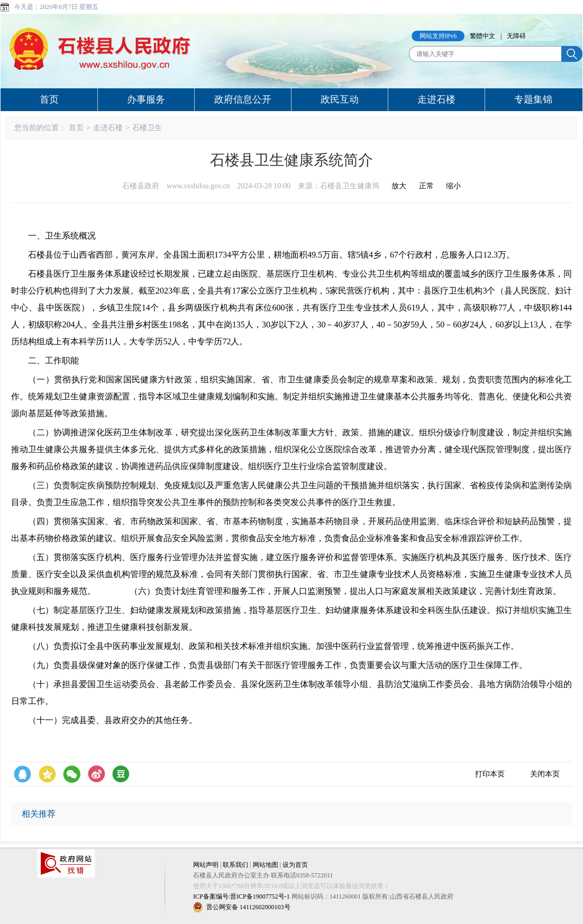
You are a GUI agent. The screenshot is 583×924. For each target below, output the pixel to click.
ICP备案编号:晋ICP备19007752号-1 (242, 896)
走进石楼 (436, 99)
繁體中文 (482, 36)
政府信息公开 (243, 99)
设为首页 (295, 865)
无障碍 (516, 36)
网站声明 (206, 865)
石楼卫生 (147, 128)
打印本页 (490, 774)
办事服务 (146, 99)
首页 (49, 99)
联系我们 (235, 865)
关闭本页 (545, 774)
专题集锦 (533, 99)
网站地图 (266, 865)
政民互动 (340, 99)
